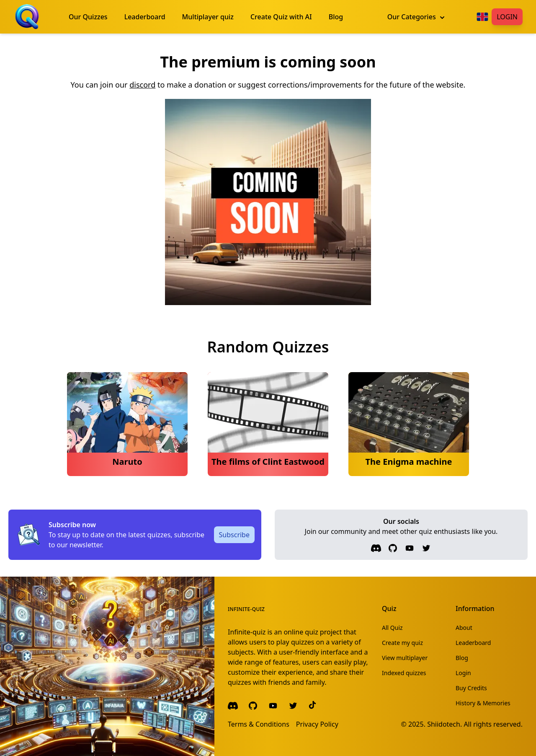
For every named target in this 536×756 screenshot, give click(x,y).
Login (507, 17)
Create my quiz (402, 643)
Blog (462, 658)
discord (142, 85)
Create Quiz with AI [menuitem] (281, 17)
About (464, 628)
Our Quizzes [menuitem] (88, 17)
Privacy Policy (317, 724)
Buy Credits (471, 688)
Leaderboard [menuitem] (145, 17)
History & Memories (483, 703)
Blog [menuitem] (336, 17)
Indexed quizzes (404, 673)
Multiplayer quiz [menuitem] (208, 17)
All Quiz (392, 628)
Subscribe (234, 535)
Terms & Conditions (259, 724)
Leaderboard (473, 643)
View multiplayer (405, 658)
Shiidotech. (445, 724)
